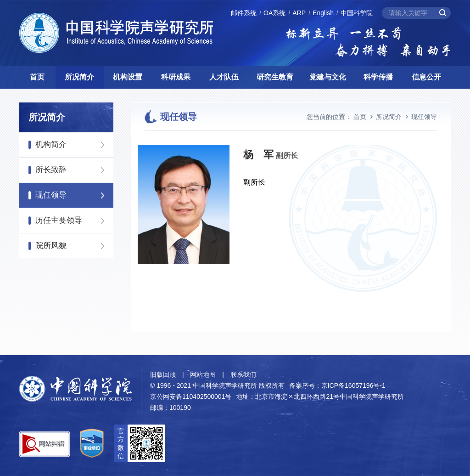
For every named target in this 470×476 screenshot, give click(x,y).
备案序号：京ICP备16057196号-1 (337, 385)
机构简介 (51, 144)
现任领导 (51, 195)
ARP (299, 13)
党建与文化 (328, 77)
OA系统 (274, 13)
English (323, 13)
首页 (37, 77)
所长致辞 (51, 170)
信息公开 (426, 77)
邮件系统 (244, 13)
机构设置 (128, 77)
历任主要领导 (59, 220)
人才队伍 (224, 77)
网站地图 (203, 374)
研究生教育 (275, 77)
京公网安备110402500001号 (191, 397)
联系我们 (243, 374)
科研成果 (176, 77)
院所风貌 (51, 246)
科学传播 (378, 77)
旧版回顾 (163, 374)
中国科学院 (357, 13)
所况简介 (79, 77)
